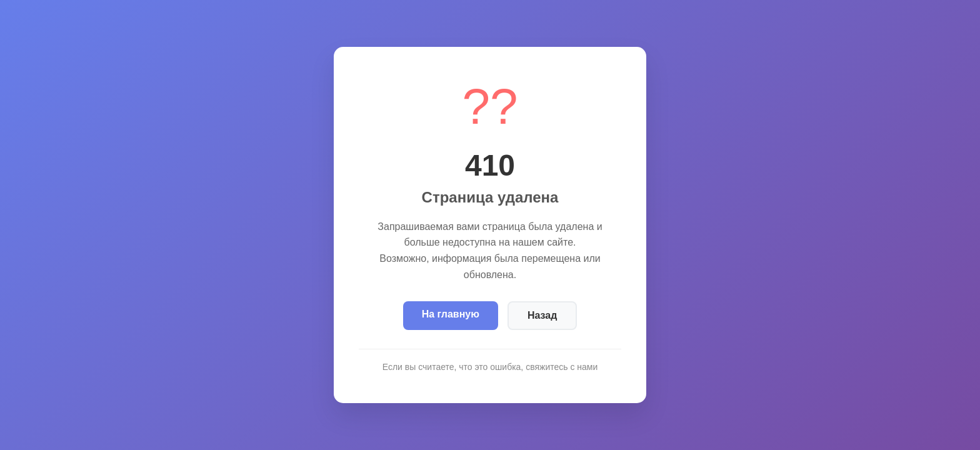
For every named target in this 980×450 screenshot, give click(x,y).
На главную (451, 314)
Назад (542, 315)
